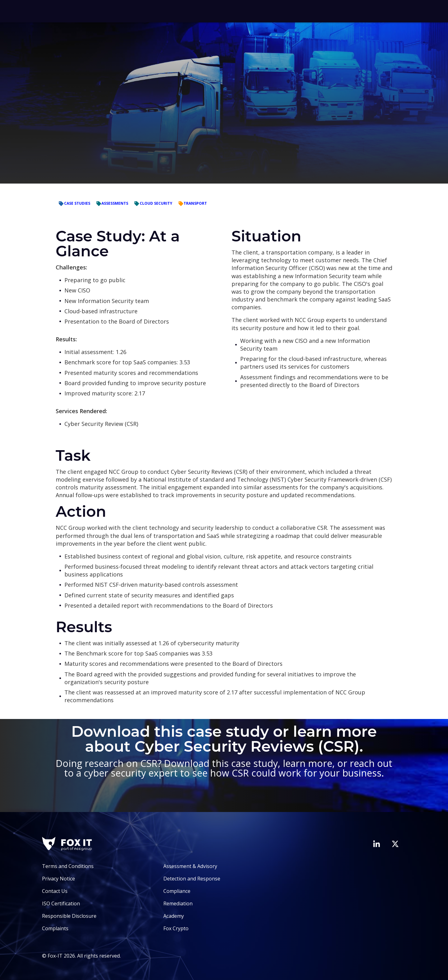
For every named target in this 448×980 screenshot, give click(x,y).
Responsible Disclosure (69, 916)
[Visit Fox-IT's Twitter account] (395, 844)
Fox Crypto (176, 928)
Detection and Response (192, 879)
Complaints (55, 928)
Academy (174, 916)
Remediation (178, 903)
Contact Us (55, 891)
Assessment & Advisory (190, 866)
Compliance (177, 891)
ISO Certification (61, 903)
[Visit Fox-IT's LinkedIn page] (376, 844)
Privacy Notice (58, 879)
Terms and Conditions (68, 866)
